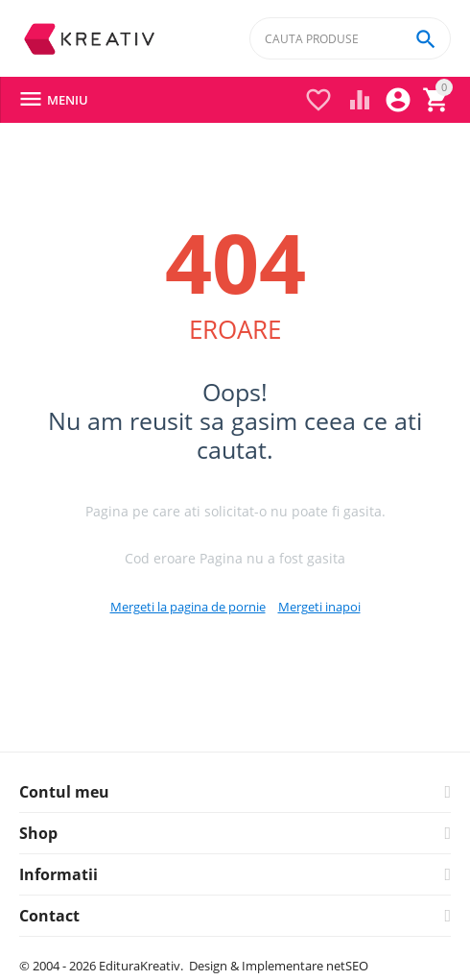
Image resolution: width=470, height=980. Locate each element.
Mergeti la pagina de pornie (188, 607)
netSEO (347, 966)
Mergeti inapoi (319, 607)
